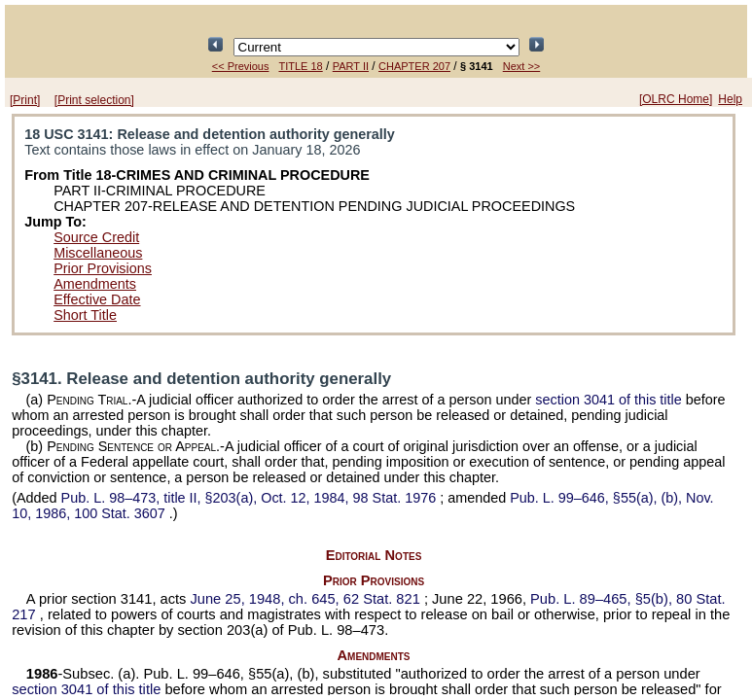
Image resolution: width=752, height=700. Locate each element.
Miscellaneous (98, 253)
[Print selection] (94, 100)
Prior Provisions (103, 268)
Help (730, 99)
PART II (351, 66)
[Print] (25, 100)
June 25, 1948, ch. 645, (306, 599)
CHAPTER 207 (414, 66)
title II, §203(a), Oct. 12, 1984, (251, 498)
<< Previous (241, 66)
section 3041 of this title (608, 400)
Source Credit (96, 237)
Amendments (95, 284)
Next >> (522, 66)
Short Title (85, 315)
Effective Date (97, 299)
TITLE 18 (300, 66)
